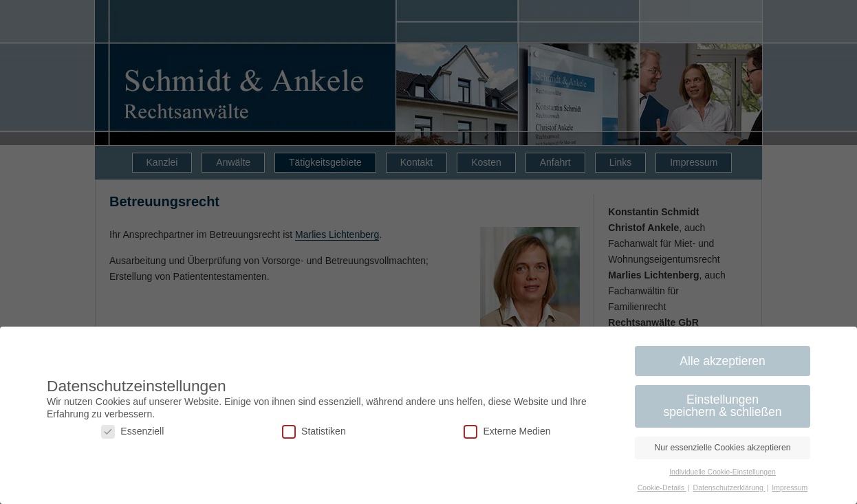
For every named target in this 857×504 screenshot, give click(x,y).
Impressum (790, 487)
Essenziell (132, 431)
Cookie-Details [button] (662, 487)
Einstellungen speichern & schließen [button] (722, 406)
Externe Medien (507, 431)
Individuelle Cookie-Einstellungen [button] (723, 472)
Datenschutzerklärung (729, 487)
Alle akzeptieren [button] (723, 361)
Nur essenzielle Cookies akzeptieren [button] (722, 448)
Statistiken (314, 431)
